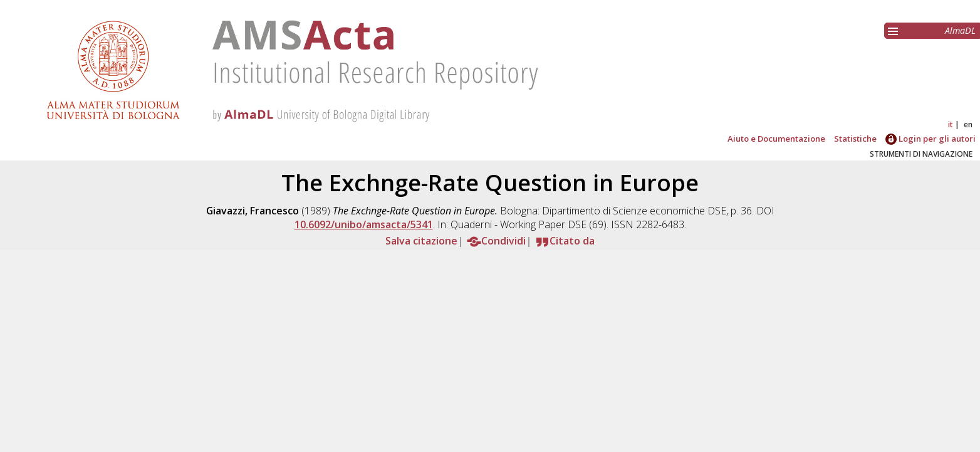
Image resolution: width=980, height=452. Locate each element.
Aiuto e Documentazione (776, 139)
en (968, 124)
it (951, 124)
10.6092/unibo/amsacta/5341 (364, 224)
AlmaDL (960, 30)
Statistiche (855, 139)
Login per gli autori (930, 139)
